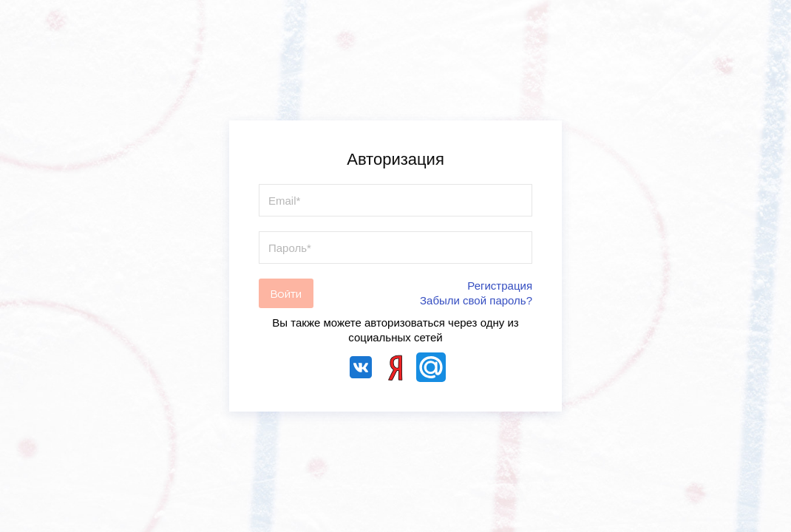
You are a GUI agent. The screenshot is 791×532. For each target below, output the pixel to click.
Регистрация (500, 286)
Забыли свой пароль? (476, 300)
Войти (286, 294)
